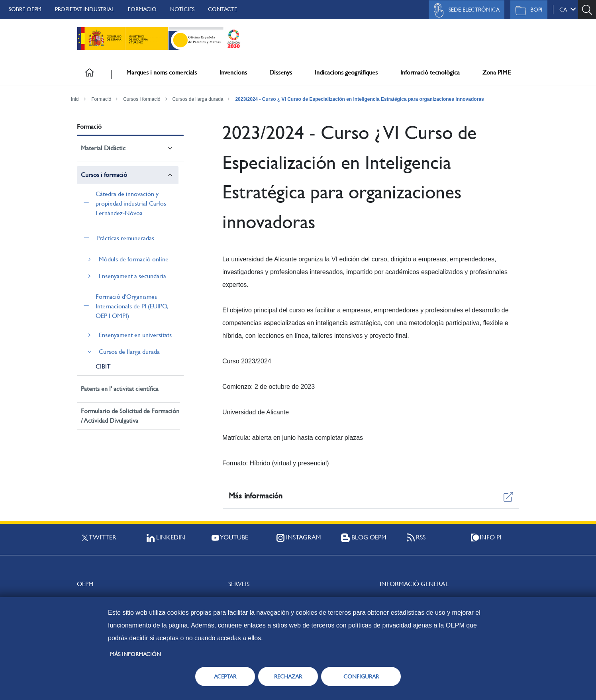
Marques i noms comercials (162, 72)
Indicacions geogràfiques (346, 72)
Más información (135, 654)
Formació (142, 9)
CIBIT (103, 366)
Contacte (223, 9)
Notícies (182, 9)
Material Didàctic (103, 148)
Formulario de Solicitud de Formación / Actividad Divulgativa (130, 416)
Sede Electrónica (465, 10)
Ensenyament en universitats (135, 335)
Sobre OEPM (25, 9)
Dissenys (281, 72)
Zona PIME (497, 72)
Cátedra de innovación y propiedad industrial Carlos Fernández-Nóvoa (131, 203)
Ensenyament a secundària (132, 276)
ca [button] (568, 9)
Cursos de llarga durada (198, 99)
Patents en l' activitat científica (120, 389)
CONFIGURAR (361, 676)
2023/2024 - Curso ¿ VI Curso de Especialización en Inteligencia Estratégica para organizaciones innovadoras (359, 99)
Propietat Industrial (85, 9)
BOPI (527, 10)
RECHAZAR (288, 676)
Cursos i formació (142, 99)
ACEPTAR (225, 676)
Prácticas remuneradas (125, 238)
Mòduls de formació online (134, 259)
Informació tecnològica (430, 72)
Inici (75, 99)
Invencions (233, 72)
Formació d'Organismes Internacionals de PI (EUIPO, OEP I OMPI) (132, 306)
